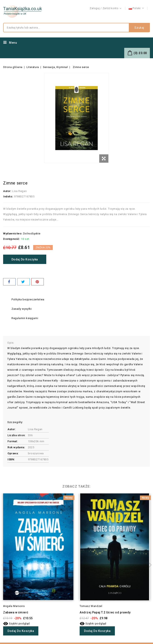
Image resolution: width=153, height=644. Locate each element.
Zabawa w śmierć (16, 612)
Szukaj (139, 28)
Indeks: (8, 196)
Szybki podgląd (16, 624)
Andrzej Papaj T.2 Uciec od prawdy (105, 612)
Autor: (7, 191)
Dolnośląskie (32, 233)
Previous (4, 565)
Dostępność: (12, 239)
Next (149, 565)
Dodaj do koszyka (25, 259)
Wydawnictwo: (13, 233)
